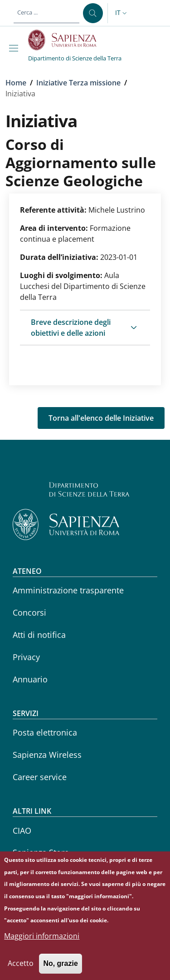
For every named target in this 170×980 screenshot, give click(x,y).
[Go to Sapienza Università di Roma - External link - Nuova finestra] (67, 40)
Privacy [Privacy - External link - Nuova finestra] (26, 657)
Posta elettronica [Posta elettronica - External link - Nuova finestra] (45, 732)
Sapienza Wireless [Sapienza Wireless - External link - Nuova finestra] (47, 755)
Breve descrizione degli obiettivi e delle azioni (71, 328)
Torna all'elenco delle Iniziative (101, 418)
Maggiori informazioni (42, 944)
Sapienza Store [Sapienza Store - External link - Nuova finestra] (41, 852)
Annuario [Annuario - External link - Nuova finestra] (30, 679)
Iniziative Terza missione (78, 83)
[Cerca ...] (93, 13)
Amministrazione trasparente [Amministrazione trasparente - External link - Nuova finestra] (68, 590)
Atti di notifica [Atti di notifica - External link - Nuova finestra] (39, 635)
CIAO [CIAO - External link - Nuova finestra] (22, 831)
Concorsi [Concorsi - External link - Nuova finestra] (29, 612)
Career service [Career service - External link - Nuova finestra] (40, 777)
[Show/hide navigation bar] (15, 48)
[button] (122, 13)
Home (16, 83)
